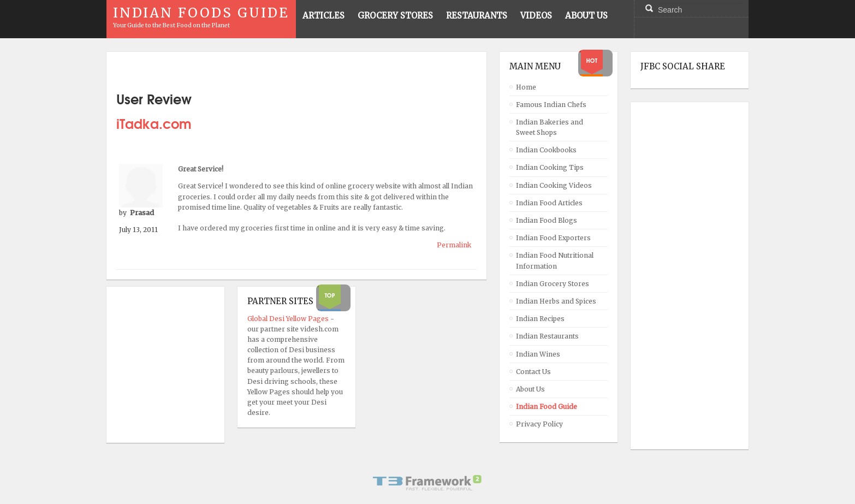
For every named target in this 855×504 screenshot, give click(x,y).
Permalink (454, 245)
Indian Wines (538, 354)
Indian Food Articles (549, 203)
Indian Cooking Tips (550, 167)
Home (526, 87)
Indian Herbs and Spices (556, 301)
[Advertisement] (684, 276)
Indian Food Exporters (553, 238)
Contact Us (533, 372)
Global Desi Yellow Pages (289, 319)
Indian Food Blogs (547, 220)
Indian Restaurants (547, 336)
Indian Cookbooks (546, 150)
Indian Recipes (540, 319)
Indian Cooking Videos (554, 185)
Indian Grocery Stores (553, 284)
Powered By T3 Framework (428, 483)
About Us (530, 389)
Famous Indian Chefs (551, 105)
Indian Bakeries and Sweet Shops (550, 127)
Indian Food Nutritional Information (555, 260)
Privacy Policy (539, 424)
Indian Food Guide (547, 407)
